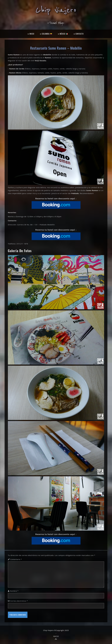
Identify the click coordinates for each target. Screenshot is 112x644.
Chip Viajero (56, 10)
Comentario (16, 559)
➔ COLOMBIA (46, 34)
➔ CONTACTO (78, 34)
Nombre (14, 591)
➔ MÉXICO (63, 34)
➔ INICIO (31, 34)
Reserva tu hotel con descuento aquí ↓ (56, 199)
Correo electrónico (19, 601)
